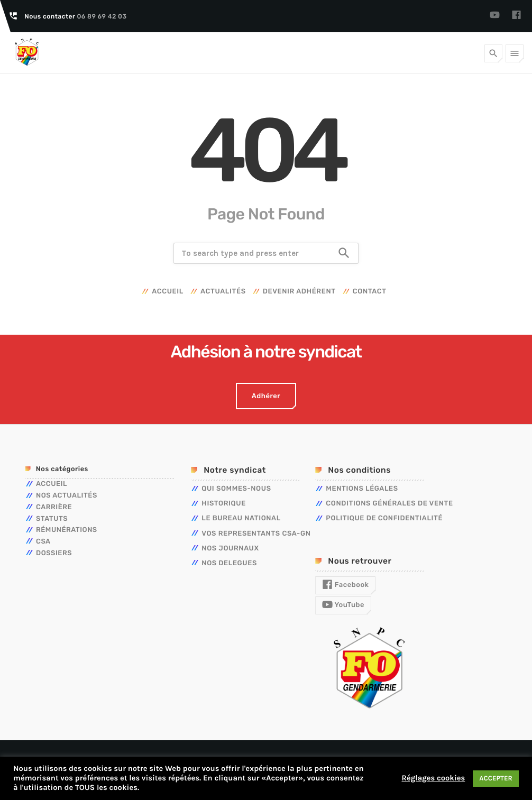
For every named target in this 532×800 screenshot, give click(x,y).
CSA (43, 542)
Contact (370, 292)
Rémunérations (67, 530)
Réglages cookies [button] (433, 778)
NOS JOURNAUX (230, 549)
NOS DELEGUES (229, 563)
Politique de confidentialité (384, 518)
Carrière (54, 507)
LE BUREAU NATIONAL (241, 518)
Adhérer (266, 396)
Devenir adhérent (299, 292)
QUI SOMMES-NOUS (236, 489)
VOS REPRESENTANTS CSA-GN (256, 534)
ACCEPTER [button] (496, 779)
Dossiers (54, 553)
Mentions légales (362, 489)
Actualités (223, 292)
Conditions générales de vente (389, 504)
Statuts (52, 519)
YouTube (343, 605)
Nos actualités (67, 496)
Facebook (345, 585)
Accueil (168, 292)
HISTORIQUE (224, 504)
